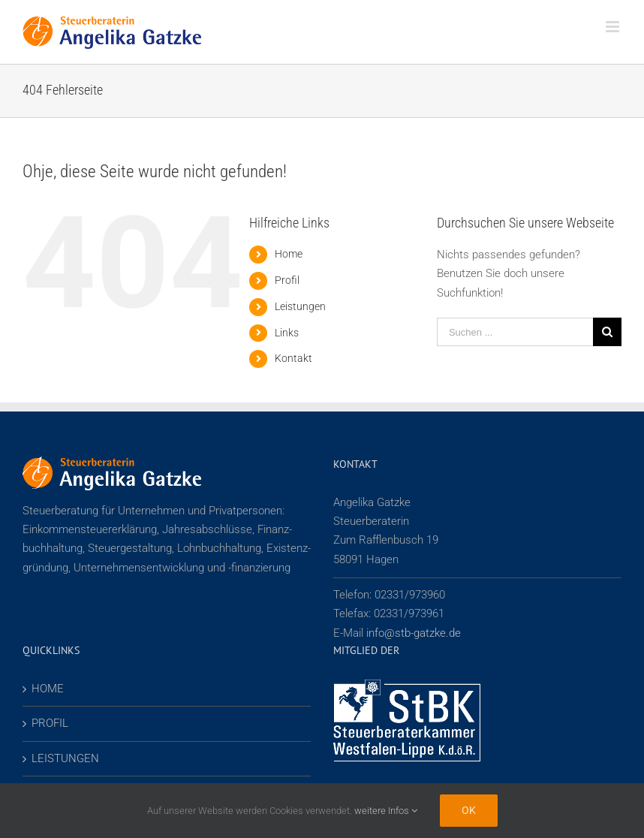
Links (287, 333)
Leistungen (300, 306)
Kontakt (293, 358)
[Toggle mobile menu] (614, 27)
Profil (287, 280)
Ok (469, 810)
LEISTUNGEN (65, 758)
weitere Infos (386, 811)
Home (289, 254)
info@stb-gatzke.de (414, 633)
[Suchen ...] (515, 332)
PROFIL (50, 723)
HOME (48, 689)
